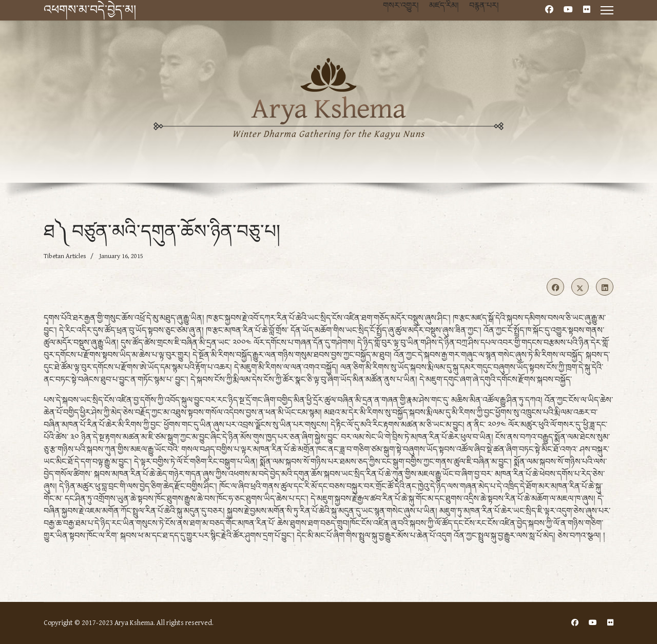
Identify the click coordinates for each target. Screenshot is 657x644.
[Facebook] (549, 10)
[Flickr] (587, 10)
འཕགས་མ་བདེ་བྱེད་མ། (90, 10)
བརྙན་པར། (484, 6)
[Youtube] (568, 10)
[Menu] (607, 10)
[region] (328, 116)
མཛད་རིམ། (444, 6)
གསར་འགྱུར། (401, 6)
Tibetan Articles (65, 256)
